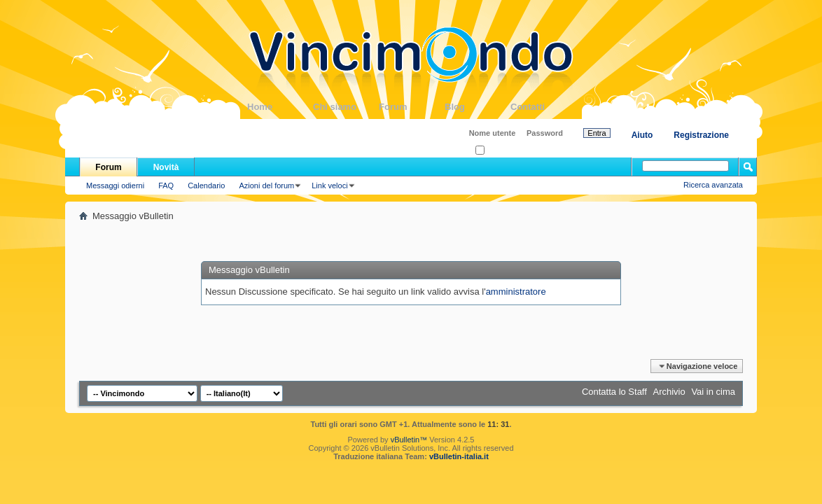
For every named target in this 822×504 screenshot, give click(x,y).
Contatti (543, 107)
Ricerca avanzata (713, 185)
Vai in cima (713, 392)
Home (280, 107)
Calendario (206, 185)
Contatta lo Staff (614, 392)
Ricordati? (497, 151)
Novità (166, 167)
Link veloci (329, 185)
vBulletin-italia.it (459, 456)
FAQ (166, 185)
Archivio (669, 392)
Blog (478, 107)
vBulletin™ (409, 440)
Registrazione (701, 135)
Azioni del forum (266, 185)
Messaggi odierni (115, 185)
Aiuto (642, 135)
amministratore (516, 292)
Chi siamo (346, 107)
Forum (412, 107)
